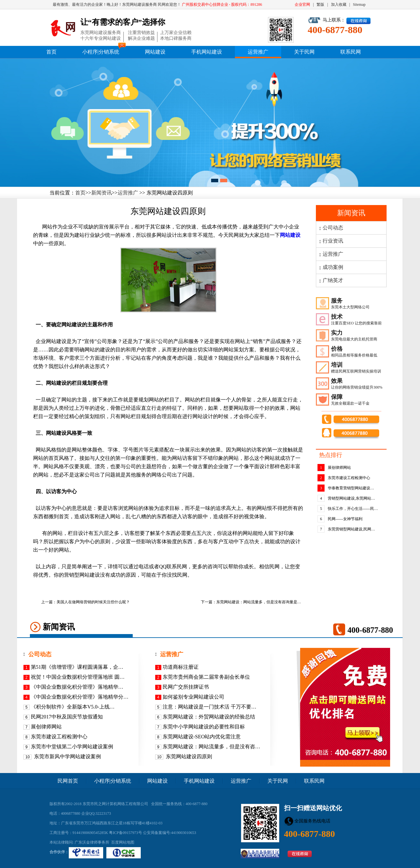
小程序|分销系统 (101, 52)
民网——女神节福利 (345, 519)
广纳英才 (333, 280)
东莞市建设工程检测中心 (349, 478)
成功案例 (333, 267)
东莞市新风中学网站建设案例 (67, 756)
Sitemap (359, 4)
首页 (51, 52)
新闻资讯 (102, 193)
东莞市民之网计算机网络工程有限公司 (115, 804)
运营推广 (258, 52)
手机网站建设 (207, 52)
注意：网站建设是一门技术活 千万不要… (210, 707)
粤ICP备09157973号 (125, 833)
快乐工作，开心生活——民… (353, 509)
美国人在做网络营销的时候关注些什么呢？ (93, 602)
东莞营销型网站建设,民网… (351, 529)
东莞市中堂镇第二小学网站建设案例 (72, 747)
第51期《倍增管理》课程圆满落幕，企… (77, 667)
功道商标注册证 (181, 667)
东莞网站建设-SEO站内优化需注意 (202, 737)
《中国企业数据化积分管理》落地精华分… (80, 697)
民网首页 (68, 781)
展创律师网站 (339, 468)
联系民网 (351, 52)
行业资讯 (333, 241)
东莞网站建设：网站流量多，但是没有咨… (211, 747)
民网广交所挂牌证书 (186, 687)
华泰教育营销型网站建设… (351, 488)
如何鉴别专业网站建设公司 (193, 697)
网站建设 (155, 52)
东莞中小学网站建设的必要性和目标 (204, 727)
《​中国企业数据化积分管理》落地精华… (77, 687)
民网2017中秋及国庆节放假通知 (67, 717)
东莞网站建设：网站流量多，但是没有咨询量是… (259, 602)
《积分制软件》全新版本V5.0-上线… (73, 707)
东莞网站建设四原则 (188, 756)
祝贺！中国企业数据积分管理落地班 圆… (78, 677)
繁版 (320, 4)
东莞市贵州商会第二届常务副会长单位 (206, 677)
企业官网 (302, 4)
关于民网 (304, 52)
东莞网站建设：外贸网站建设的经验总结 (209, 717)
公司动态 (333, 228)
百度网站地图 (123, 842)
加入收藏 (339, 4)
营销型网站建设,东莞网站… (351, 498)
